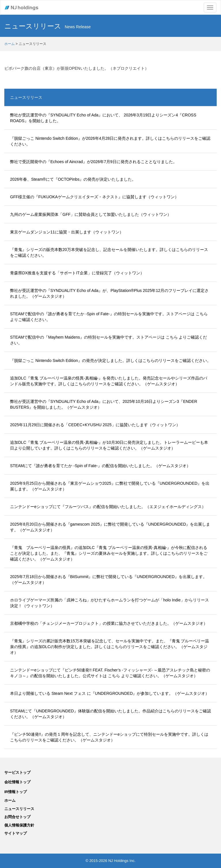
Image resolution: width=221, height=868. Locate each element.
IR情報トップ (16, 792)
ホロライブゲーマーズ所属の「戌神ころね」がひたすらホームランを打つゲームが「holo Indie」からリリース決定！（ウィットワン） (109, 603)
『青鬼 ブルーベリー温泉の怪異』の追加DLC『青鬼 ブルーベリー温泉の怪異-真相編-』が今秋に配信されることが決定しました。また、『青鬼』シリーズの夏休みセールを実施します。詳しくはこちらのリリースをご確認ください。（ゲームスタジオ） (109, 553)
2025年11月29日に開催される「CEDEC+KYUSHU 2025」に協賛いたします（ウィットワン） (95, 425)
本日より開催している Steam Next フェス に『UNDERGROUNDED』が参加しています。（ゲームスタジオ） (110, 693)
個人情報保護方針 (19, 825)
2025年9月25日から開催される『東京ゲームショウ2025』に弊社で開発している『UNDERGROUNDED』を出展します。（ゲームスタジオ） (110, 486)
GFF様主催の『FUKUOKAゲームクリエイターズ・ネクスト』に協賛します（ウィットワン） (94, 197)
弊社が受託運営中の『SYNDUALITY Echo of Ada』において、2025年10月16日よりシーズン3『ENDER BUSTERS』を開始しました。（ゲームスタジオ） (104, 404)
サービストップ (17, 772)
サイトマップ (16, 833)
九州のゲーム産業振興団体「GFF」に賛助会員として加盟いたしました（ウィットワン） (91, 214)
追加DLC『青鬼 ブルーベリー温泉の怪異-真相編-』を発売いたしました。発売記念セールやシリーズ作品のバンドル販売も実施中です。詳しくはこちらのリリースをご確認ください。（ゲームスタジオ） (109, 381)
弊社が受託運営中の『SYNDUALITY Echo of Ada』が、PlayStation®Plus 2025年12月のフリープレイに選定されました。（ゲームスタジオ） (109, 293)
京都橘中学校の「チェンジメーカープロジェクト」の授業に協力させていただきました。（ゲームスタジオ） (109, 623)
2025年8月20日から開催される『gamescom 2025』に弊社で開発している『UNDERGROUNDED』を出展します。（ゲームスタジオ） (110, 527)
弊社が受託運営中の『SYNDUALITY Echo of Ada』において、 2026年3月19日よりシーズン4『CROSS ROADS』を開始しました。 (103, 118)
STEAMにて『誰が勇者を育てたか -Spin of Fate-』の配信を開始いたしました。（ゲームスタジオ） (100, 466)
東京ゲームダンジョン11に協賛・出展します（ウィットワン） (67, 232)
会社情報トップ (17, 782)
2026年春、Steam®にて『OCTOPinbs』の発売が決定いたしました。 (73, 179)
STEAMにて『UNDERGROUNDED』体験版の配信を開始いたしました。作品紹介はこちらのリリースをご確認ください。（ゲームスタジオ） (110, 714)
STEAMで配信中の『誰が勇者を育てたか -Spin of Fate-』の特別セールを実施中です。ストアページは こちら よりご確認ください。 (109, 317)
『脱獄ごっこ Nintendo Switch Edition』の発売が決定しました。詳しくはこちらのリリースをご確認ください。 (110, 361)
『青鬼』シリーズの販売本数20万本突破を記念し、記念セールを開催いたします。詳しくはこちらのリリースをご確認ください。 (109, 252)
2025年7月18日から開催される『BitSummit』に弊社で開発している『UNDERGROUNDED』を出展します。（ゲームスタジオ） (108, 580)
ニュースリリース (26, 97)
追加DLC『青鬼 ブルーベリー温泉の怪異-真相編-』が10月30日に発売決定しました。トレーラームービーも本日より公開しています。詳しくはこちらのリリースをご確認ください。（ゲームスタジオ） (109, 445)
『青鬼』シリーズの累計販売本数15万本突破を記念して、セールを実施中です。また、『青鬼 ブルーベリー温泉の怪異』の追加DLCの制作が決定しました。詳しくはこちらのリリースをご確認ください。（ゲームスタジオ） (109, 647)
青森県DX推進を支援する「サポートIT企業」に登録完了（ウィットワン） (77, 273)
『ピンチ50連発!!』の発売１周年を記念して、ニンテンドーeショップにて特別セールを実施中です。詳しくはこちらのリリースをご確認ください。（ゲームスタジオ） (109, 737)
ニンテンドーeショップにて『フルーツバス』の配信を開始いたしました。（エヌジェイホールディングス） (108, 507)
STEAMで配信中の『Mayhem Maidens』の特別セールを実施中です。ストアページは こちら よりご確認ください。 (109, 340)
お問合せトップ (17, 817)
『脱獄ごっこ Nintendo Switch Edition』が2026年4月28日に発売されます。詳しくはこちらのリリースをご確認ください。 (110, 141)
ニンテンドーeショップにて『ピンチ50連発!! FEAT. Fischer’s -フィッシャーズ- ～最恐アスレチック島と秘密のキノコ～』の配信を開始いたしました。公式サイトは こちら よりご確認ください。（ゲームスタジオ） (110, 673)
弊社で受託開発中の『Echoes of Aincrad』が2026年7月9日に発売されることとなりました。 (94, 162)
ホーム (9, 44)
